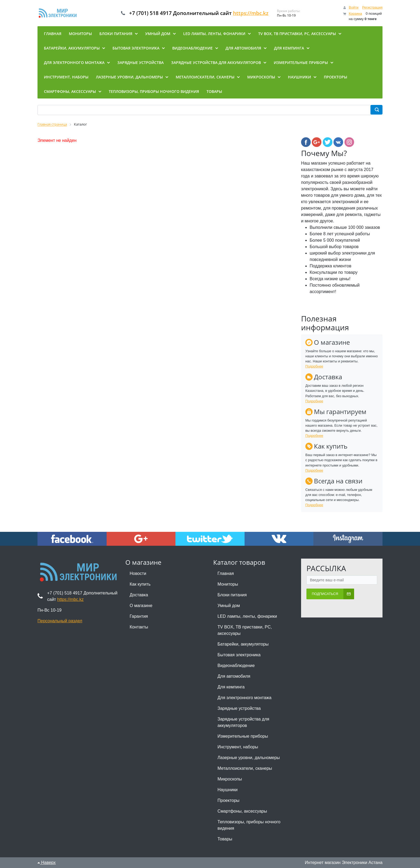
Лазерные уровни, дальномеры (249, 758)
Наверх (47, 863)
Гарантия (139, 616)
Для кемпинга (231, 687)
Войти (354, 7)
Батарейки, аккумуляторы (243, 644)
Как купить (140, 584)
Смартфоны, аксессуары (242, 811)
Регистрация (372, 7)
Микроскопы (230, 779)
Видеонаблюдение (236, 666)
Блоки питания (232, 595)
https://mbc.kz (255, 13)
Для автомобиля (234, 676)
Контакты (139, 627)
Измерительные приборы (243, 736)
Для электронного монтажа (244, 698)
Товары (225, 839)
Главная (226, 573)
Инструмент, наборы (238, 747)
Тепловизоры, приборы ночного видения (249, 825)
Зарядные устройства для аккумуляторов (243, 722)
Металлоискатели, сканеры (245, 768)
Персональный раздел (60, 621)
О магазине (141, 606)
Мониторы (228, 584)
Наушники (228, 790)
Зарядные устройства (239, 708)
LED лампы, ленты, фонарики (247, 616)
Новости (138, 573)
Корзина (355, 14)
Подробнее (314, 366)
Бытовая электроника (239, 655)
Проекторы (228, 800)
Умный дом (229, 606)
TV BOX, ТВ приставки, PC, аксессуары (245, 630)
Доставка (139, 595)
